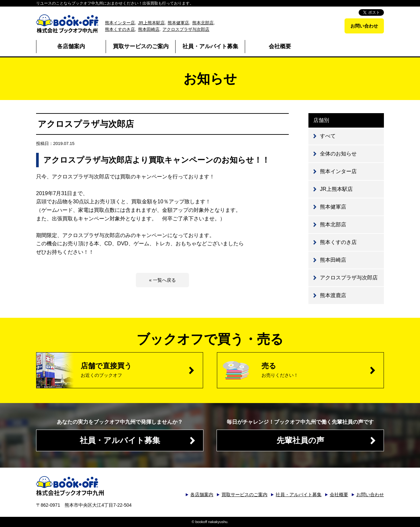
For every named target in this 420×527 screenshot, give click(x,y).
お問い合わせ (364, 26)
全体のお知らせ (338, 154)
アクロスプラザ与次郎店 (186, 29)
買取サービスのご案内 (141, 46)
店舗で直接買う (142, 370)
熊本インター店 (120, 23)
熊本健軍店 (178, 23)
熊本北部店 (203, 23)
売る (323, 370)
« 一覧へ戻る (162, 280)
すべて (328, 136)
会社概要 (280, 46)
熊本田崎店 (149, 29)
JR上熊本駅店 (151, 23)
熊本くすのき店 (120, 29)
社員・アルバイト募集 (210, 46)
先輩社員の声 (300, 440)
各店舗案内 (71, 46)
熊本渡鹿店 (333, 295)
